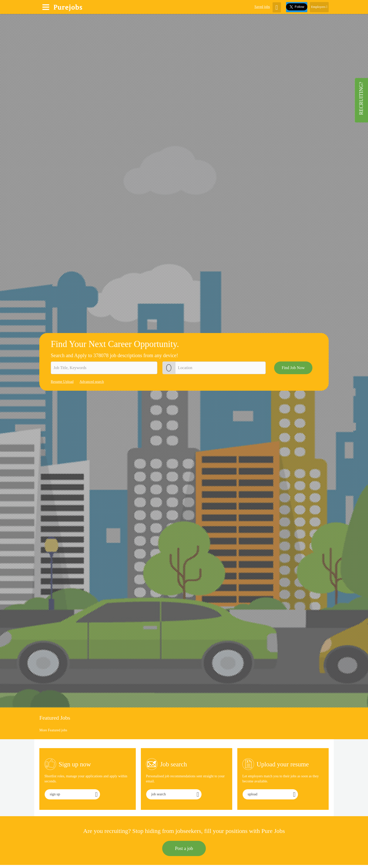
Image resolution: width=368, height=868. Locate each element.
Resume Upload (62, 382)
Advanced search (92, 382)
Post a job (184, 848)
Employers (319, 7)
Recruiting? (361, 98)
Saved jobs (262, 7)
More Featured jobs (53, 730)
